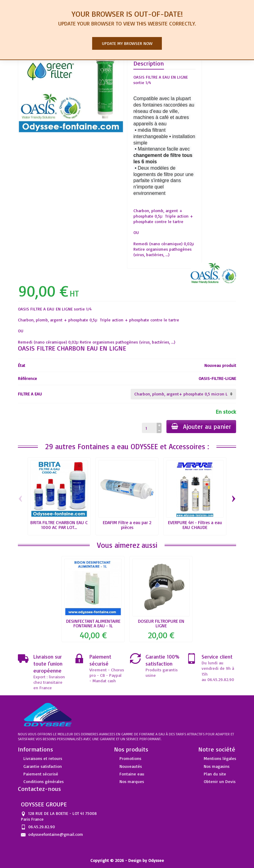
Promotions (130, 758)
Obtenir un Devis (220, 781)
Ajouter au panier (201, 426)
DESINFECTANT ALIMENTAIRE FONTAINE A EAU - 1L (93, 623)
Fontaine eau (132, 774)
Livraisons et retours (43, 758)
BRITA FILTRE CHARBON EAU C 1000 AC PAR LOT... (59, 525)
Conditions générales (43, 781)
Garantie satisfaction (43, 766)
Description (149, 63)
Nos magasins (217, 766)
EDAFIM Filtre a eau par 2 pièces (127, 525)
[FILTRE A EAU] (183, 394)
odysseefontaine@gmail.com (56, 834)
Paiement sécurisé (41, 774)
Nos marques (132, 781)
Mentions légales (220, 758)
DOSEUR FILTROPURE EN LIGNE (161, 623)
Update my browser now (127, 43)
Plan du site (215, 774)
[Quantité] (149, 428)
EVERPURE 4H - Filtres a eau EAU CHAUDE (195, 525)
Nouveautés (131, 766)
